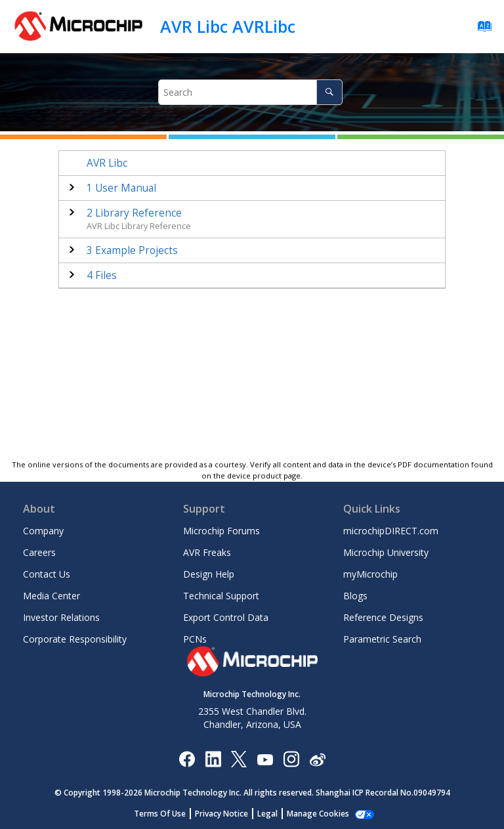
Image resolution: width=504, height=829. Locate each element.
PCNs (195, 639)
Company (43, 531)
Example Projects (132, 250)
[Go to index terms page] (481, 29)
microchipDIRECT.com (391, 531)
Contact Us (47, 574)
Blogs (355, 596)
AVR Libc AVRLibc (228, 26)
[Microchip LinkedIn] (213, 758)
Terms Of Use (160, 814)
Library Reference (134, 213)
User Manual (121, 188)
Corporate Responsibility (75, 639)
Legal (267, 814)
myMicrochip (370, 574)
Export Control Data (226, 617)
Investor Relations (61, 617)
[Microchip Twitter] (239, 758)
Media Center (52, 596)
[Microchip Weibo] (317, 758)
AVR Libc (107, 163)
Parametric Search (382, 639)
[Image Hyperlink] (265, 758)
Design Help (209, 574)
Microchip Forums (221, 531)
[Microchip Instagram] (291, 758)
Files (102, 275)
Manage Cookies (318, 814)
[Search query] (250, 92)
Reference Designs (383, 617)
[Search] (329, 92)
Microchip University (386, 552)
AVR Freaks (207, 552)
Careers (39, 552)
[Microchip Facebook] (187, 758)
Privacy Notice (221, 814)
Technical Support (221, 596)
